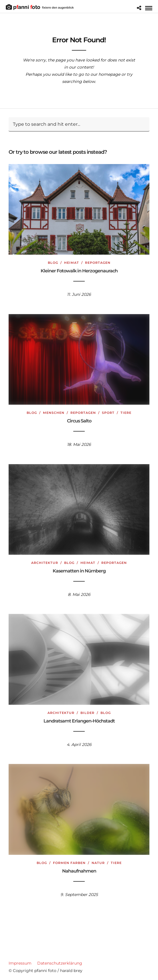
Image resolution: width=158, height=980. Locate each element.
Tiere (126, 413)
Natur (98, 863)
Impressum (20, 963)
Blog (53, 263)
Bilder (87, 713)
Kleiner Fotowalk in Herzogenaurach (79, 271)
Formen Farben (69, 863)
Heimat (72, 263)
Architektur (45, 563)
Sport (108, 413)
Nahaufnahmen (79, 871)
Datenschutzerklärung (60, 963)
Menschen (54, 413)
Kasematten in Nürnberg (79, 571)
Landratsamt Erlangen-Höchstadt (79, 721)
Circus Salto (79, 421)
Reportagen (98, 263)
